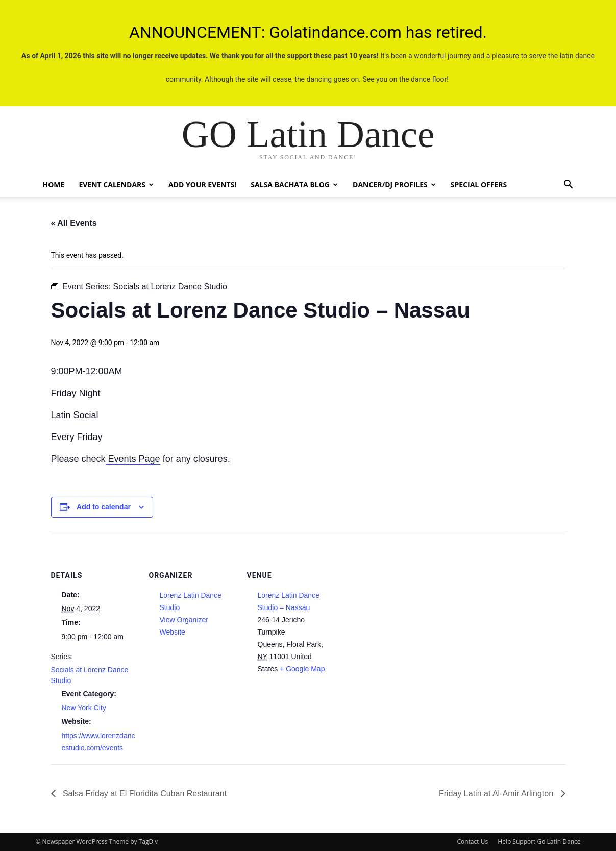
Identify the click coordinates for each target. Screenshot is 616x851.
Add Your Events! (202, 185)
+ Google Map (302, 669)
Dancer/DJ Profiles (394, 185)
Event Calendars (116, 185)
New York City (84, 708)
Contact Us (472, 842)
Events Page (133, 459)
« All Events (74, 223)
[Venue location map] (399, 604)
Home (54, 185)
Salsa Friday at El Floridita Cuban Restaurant (144, 794)
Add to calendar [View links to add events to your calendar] (104, 507)
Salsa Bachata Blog (294, 185)
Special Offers (479, 185)
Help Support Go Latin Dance (539, 842)
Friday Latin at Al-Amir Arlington (497, 794)
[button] (569, 186)
